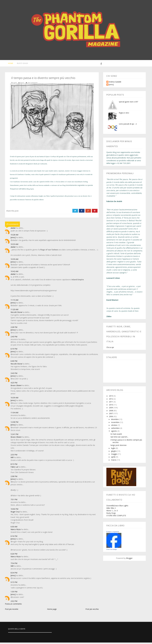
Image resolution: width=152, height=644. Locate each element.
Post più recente (12, 611)
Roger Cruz (15, 513)
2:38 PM (14, 478)
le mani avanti (116, 435)
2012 (111, 400)
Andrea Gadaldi (115, 83)
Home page (52, 611)
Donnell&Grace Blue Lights (117, 507)
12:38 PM (14, 424)
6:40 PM (14, 362)
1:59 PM (14, 593)
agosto (114, 432)
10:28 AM (14, 236)
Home (9, 64)
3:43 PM (14, 375)
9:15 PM (14, 584)
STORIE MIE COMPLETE (116, 517)
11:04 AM (14, 414)
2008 (111, 412)
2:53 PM (14, 456)
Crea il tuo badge (112, 551)
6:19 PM (14, 350)
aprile (114, 458)
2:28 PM (14, 329)
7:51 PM (14, 501)
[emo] (13, 239)
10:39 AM (14, 261)
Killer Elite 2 (111, 510)
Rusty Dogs (21, 64)
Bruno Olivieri (16, 387)
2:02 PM (14, 603)
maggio (114, 456)
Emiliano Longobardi (113, 533)
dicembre (115, 421)
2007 (111, 415)
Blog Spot (30, 190)
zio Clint (67, 158)
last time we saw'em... (119, 438)
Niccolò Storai (16, 314)
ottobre (114, 427)
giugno (114, 453)
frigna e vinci (124, 114)
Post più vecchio (92, 611)
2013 (111, 397)
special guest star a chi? (128, 103)
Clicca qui (110, 349)
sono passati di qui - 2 (128, 125)
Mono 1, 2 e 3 (112, 512)
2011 (111, 403)
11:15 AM (14, 301)
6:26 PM (14, 555)
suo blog (62, 187)
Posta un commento (13, 605)
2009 (111, 409)
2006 (111, 418)
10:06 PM (14, 510)
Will (12, 459)
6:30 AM (14, 528)
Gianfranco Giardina (24, 176)
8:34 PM (14, 574)
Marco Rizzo (16, 531)
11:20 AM (14, 311)
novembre (115, 424)
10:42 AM (14, 273)
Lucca (76, 197)
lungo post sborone (119, 447)
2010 (111, 406)
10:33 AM (14, 246)
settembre (116, 430)
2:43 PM (14, 338)
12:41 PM (14, 436)
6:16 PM (14, 538)
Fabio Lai (14, 468)
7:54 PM (14, 565)
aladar (13, 229)
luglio (113, 450)
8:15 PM (14, 466)
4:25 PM (14, 384)
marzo (114, 461)
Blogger (129, 560)
